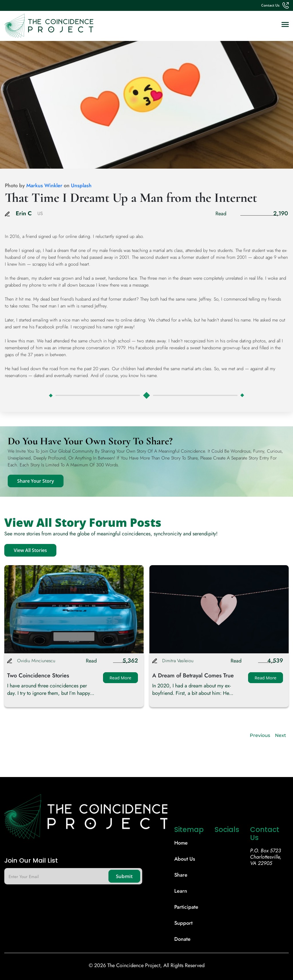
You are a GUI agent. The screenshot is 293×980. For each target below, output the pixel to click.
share (181, 875)
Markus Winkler (44, 186)
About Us (185, 859)
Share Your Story (36, 481)
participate (186, 907)
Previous (260, 735)
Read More (120, 678)
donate (182, 939)
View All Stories (30, 550)
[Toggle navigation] (285, 25)
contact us (270, 5)
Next (281, 735)
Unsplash (81, 186)
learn (181, 891)
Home (181, 843)
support (183, 923)
